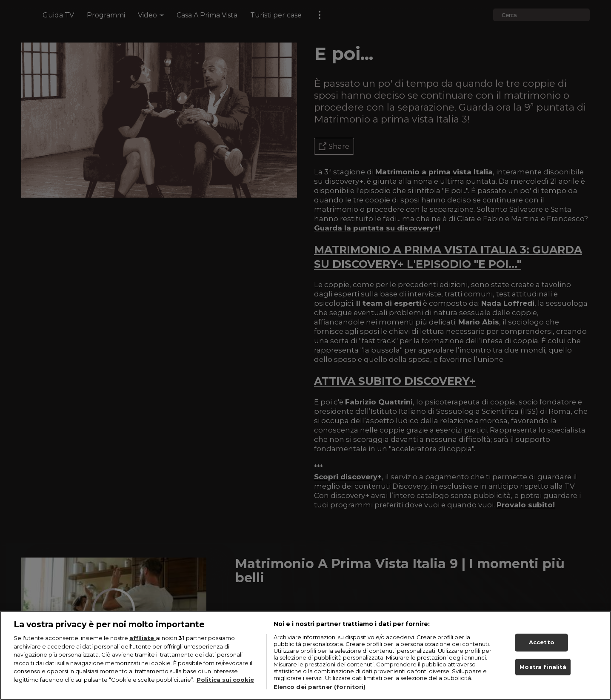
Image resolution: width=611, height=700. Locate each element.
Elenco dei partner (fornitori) (320, 687)
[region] (305, 655)
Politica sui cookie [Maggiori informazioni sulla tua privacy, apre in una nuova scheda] (225, 680)
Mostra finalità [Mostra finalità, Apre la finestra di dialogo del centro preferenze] (543, 667)
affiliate (143, 638)
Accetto (542, 642)
